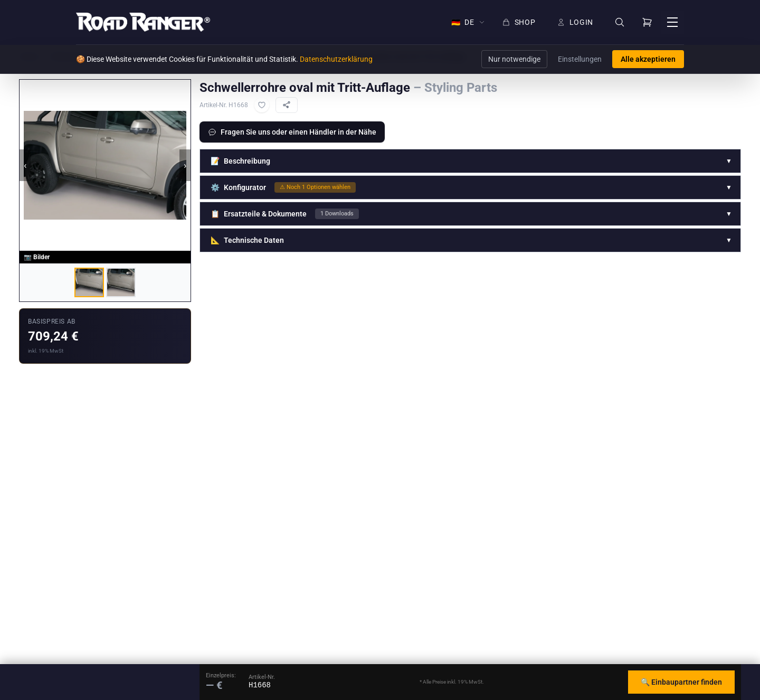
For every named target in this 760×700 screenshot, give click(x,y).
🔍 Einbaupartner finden (681, 682)
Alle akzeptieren (648, 59)
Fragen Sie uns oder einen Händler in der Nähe (292, 132)
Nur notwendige (514, 59)
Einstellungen (580, 59)
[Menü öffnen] (672, 22)
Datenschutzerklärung (336, 59)
